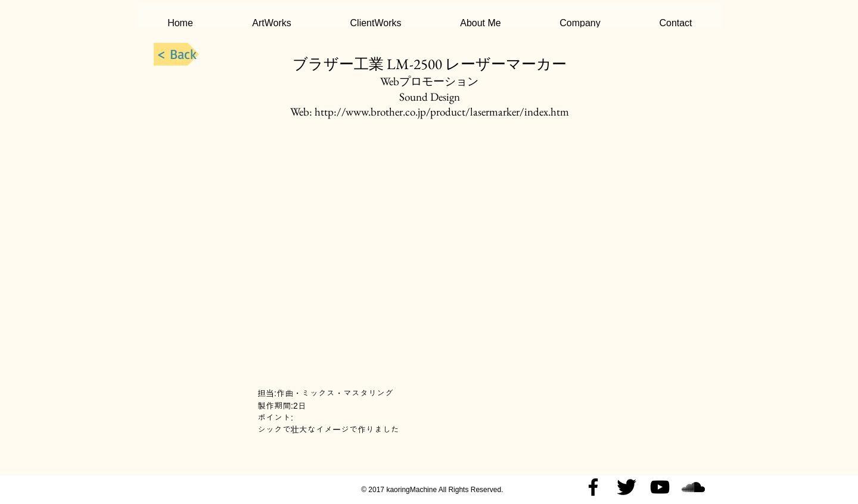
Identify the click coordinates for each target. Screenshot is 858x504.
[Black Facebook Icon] (593, 487)
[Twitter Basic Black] (627, 487)
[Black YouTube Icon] (660, 487)
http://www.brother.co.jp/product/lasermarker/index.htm (442, 112)
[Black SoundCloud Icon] (693, 487)
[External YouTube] (429, 253)
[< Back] (176, 54)
